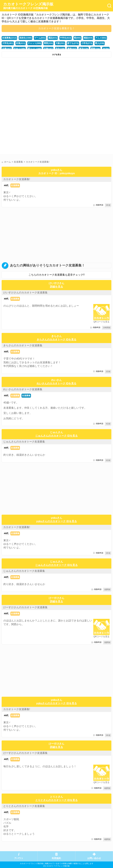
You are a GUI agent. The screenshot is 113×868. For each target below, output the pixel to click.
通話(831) (53, 38)
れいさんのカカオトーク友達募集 (23, 389)
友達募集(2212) (9, 38)
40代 (6, 185)
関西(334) (48, 43)
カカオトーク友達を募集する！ (56, 28)
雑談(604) (88, 38)
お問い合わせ (94, 858)
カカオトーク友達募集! (17, 179)
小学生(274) (87, 43)
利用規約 (56, 858)
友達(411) (21, 43)
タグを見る (57, 55)
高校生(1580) (25, 38)
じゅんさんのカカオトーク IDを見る (56, 436)
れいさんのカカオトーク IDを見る (56, 383)
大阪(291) (60, 43)
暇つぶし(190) (35, 49)
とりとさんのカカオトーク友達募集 (24, 806)
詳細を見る (56, 287)
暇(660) (77, 38)
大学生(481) (8, 43)
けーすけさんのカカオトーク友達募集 (25, 607)
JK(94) (106, 49)
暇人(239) (100, 43)
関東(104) (95, 49)
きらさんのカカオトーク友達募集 (23, 345)
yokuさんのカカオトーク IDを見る (56, 521)
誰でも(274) (73, 43)
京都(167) (48, 49)
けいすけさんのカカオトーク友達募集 (25, 293)
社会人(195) (19, 49)
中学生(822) (66, 38)
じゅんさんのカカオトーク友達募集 (24, 442)
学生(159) (60, 49)
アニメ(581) (101, 38)
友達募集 (15, 185)
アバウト (19, 858)
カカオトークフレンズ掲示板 (28, 6)
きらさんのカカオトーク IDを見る (56, 340)
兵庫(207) (7, 49)
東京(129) (84, 49)
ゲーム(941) (40, 38)
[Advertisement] (56, 84)
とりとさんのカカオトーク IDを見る (56, 800)
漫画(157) (72, 49)
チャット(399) (35, 43)
